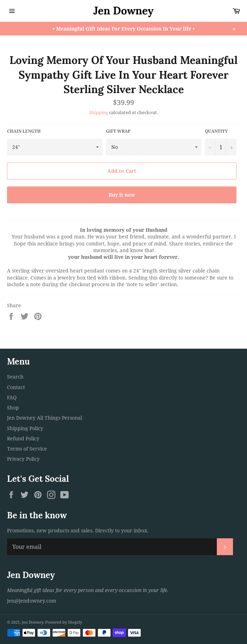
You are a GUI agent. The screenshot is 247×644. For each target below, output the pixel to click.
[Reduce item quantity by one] (210, 147)
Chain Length (24, 131)
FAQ (12, 397)
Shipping (99, 112)
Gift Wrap (118, 131)
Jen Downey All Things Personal (45, 418)
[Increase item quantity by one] (231, 147)
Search (15, 377)
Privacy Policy (23, 459)
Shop (13, 408)
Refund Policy (23, 438)
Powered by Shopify (64, 622)
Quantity (216, 131)
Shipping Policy (25, 428)
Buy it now (122, 195)
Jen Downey (123, 11)
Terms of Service (27, 449)
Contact (16, 387)
